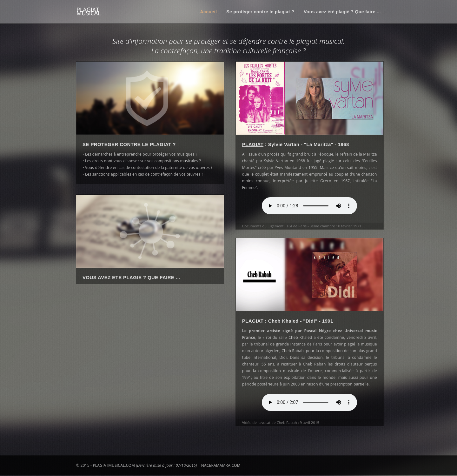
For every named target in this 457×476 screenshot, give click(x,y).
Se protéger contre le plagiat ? (260, 12)
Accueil (209, 12)
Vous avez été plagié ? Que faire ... (342, 12)
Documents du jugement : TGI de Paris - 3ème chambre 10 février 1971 (304, 226)
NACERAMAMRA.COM (221, 466)
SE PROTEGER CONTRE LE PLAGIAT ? (129, 144)
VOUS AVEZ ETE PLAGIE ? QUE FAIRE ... (131, 279)
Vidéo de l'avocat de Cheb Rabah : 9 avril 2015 (283, 422)
